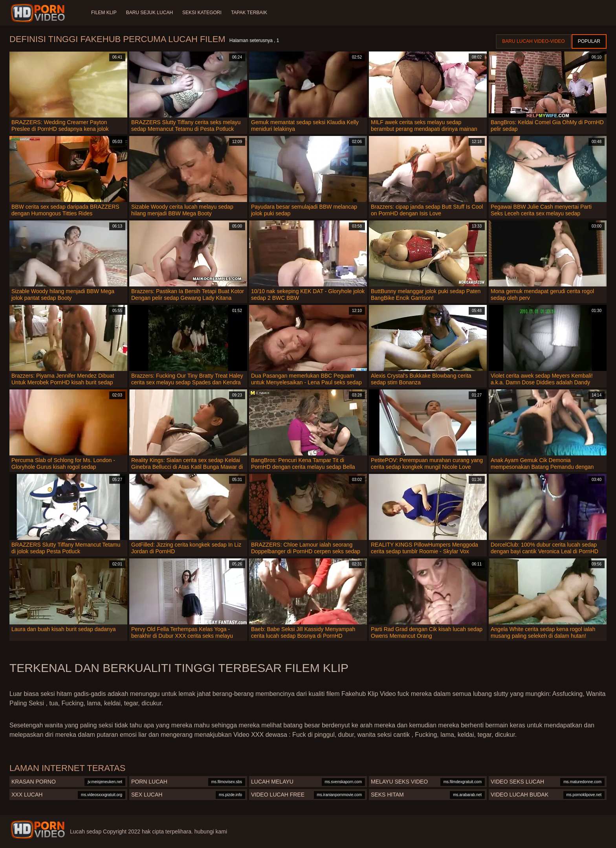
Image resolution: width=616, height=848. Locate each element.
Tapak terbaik (249, 13)
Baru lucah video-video (533, 41)
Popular (589, 41)
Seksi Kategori (202, 13)
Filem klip (104, 13)
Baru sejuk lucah (149, 13)
